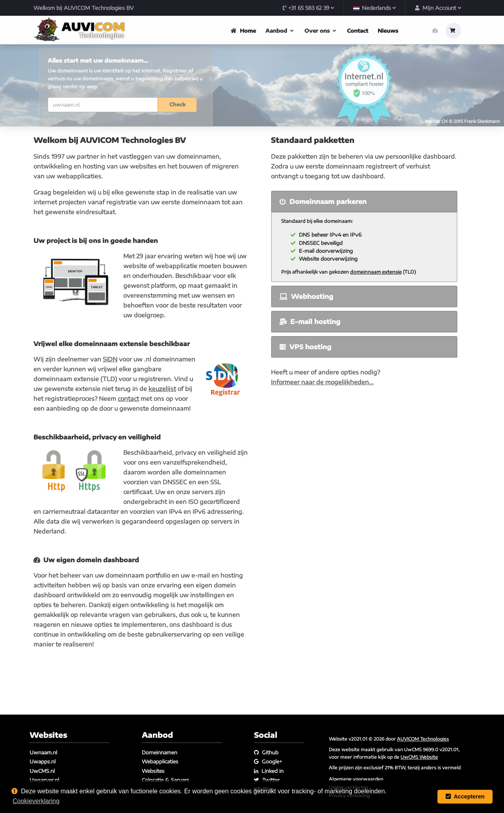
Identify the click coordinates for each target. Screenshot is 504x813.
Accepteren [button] (465, 796)
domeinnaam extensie (376, 310)
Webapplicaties (160, 762)
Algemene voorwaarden (356, 779)
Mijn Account (438, 8)
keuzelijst (162, 427)
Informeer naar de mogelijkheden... (322, 420)
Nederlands (374, 8)
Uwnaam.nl (43, 752)
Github (266, 752)
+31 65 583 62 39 (308, 8)
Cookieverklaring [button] (36, 801)
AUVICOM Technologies (423, 739)
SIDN (110, 398)
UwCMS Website (419, 757)
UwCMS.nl (42, 771)
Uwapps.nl (43, 762)
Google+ (268, 762)
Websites (153, 771)
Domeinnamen (159, 752)
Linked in (269, 771)
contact (128, 437)
